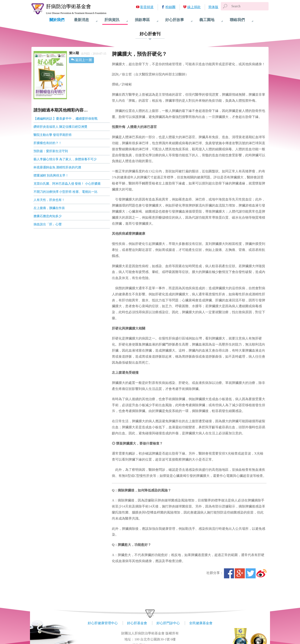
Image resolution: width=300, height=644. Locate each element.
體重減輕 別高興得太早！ (51, 175)
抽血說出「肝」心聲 (48, 224)
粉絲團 (170, 7)
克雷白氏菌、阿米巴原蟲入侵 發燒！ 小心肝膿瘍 (67, 184)
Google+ (240, 573)
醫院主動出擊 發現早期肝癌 (53, 135)
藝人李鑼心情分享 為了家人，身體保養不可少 (65, 159)
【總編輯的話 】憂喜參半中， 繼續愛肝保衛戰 (66, 119)
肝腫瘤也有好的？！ (48, 143)
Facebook (229, 573)
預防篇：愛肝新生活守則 (51, 151)
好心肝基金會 (137, 623)
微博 (261, 573)
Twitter (251, 573)
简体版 (213, 7)
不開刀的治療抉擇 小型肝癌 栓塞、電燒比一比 (66, 192)
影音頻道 (147, 7)
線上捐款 (194, 7)
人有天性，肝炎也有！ (49, 200)
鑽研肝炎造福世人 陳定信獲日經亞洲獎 (61, 127)
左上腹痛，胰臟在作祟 (49, 208)
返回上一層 (84, 60)
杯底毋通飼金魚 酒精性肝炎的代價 (57, 167)
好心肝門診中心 (168, 623)
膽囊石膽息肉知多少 (48, 216)
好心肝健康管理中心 (103, 623)
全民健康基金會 (201, 623)
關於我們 (57, 20)
